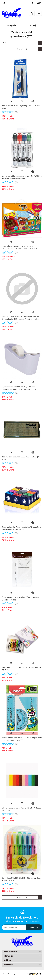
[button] (39, 3)
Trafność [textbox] (6, 43)
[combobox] (22, 43)
